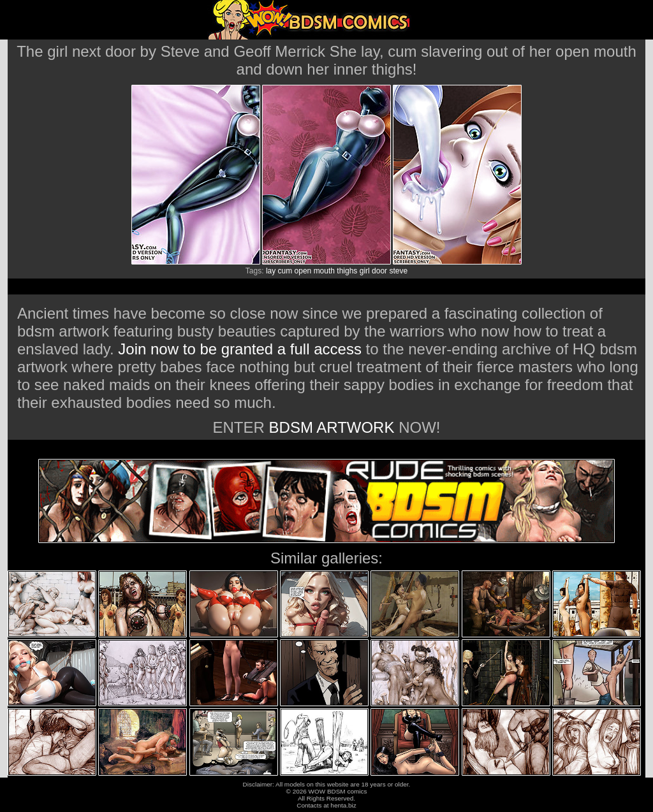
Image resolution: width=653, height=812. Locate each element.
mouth (324, 271)
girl (365, 271)
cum (285, 271)
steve (398, 271)
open (303, 271)
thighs (347, 271)
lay (271, 271)
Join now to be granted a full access (240, 349)
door (379, 271)
